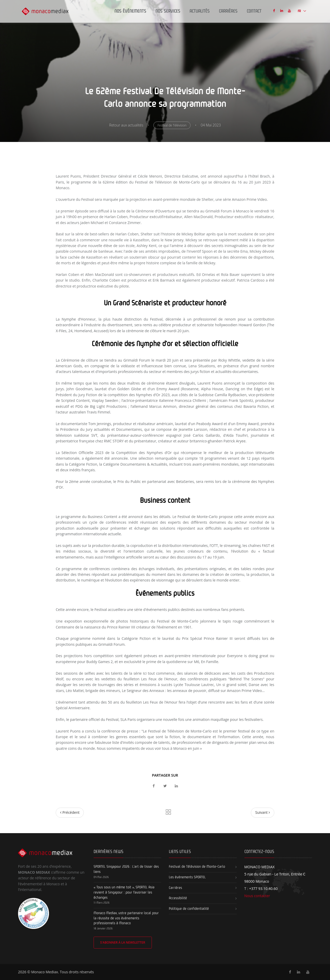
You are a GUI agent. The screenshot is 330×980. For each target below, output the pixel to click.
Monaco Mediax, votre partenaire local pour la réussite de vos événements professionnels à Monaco (126, 918)
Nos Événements (130, 11)
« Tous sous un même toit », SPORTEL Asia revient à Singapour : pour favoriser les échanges (124, 892)
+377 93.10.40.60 (263, 889)
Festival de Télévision (172, 125)
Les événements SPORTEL (187, 877)
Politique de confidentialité (189, 909)
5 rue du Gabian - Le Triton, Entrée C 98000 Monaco (275, 874)
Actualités (200, 11)
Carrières (228, 11)
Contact (254, 11)
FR (300, 11)
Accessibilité (178, 898)
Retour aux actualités (126, 125)
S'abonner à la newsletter (123, 942)
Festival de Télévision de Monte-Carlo (197, 867)
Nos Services (168, 11)
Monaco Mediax (45, 972)
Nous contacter (257, 896)
